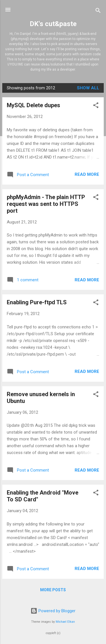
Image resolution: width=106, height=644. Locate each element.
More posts (53, 590)
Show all (88, 88)
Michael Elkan (65, 622)
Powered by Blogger (53, 611)
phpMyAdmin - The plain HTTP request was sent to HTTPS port (46, 204)
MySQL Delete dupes (33, 105)
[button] (96, 106)
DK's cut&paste (53, 24)
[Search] (98, 11)
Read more (87, 174)
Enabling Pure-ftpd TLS (37, 302)
